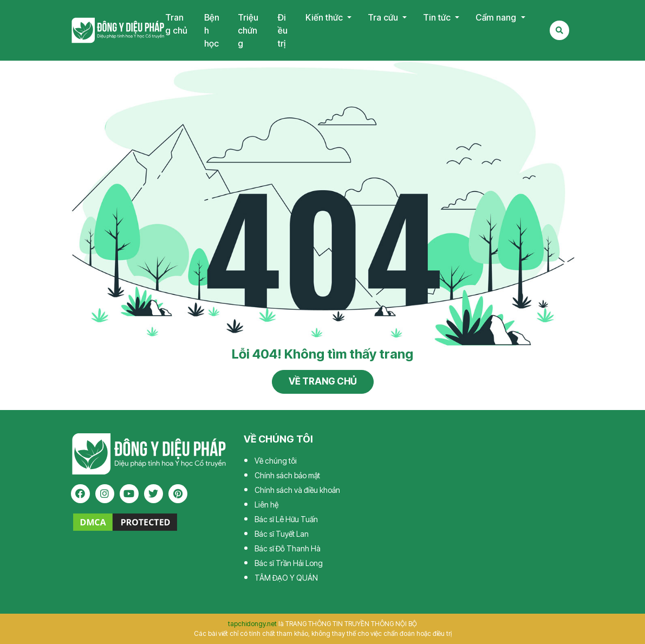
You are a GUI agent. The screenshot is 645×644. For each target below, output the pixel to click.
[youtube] (129, 494)
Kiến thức (325, 17)
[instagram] (105, 494)
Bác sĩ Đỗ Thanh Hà (288, 548)
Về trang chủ (323, 381)
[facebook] (80, 494)
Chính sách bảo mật (287, 475)
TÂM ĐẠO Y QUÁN (286, 578)
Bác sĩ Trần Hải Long (289, 563)
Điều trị (283, 30)
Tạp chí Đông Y (118, 30)
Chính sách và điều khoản (297, 490)
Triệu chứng (248, 30)
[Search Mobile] (559, 30)
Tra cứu (384, 17)
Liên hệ (266, 505)
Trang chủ (176, 24)
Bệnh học (212, 30)
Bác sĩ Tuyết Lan (282, 534)
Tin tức (438, 17)
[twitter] (154, 494)
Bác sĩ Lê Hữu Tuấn (286, 519)
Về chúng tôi (276, 461)
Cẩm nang (497, 17)
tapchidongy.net (252, 624)
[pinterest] (178, 494)
